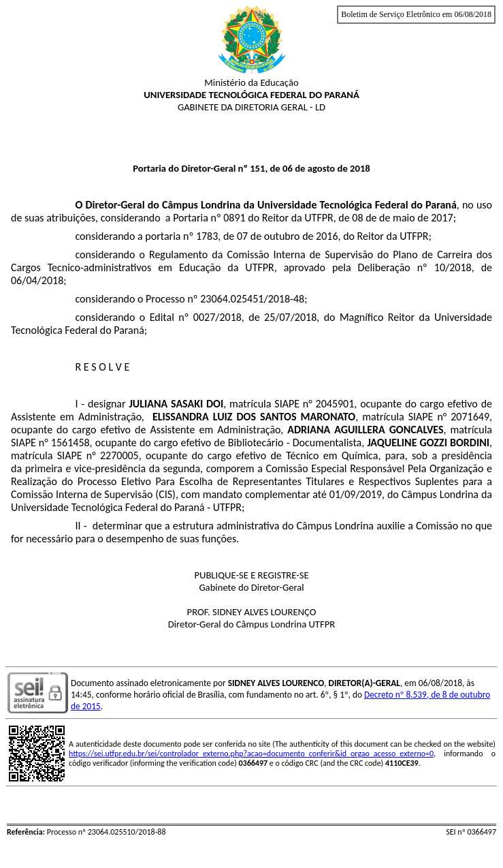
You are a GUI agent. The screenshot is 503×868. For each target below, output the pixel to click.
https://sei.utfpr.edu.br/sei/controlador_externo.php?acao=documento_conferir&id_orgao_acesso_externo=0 (251, 754)
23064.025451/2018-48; (254, 299)
